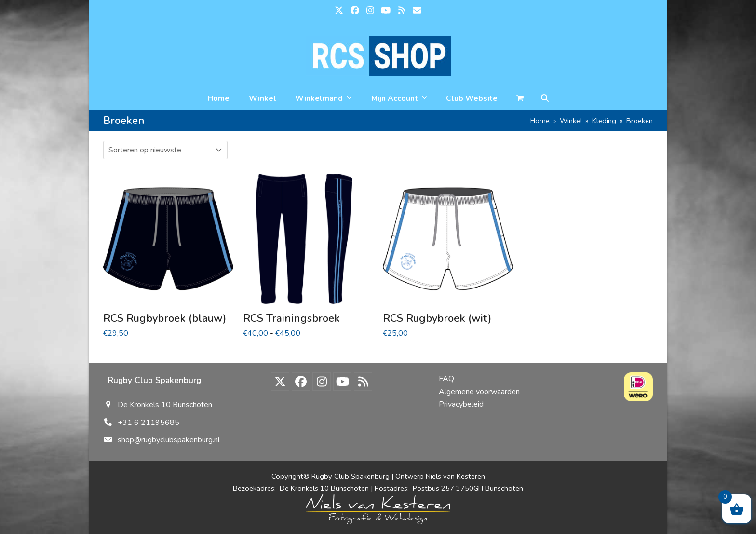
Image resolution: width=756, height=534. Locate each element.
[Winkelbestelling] (165, 150)
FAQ (446, 379)
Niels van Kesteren (455, 476)
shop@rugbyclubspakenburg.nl (169, 440)
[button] (545, 98)
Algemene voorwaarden (479, 392)
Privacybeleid (461, 404)
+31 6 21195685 (148, 423)
